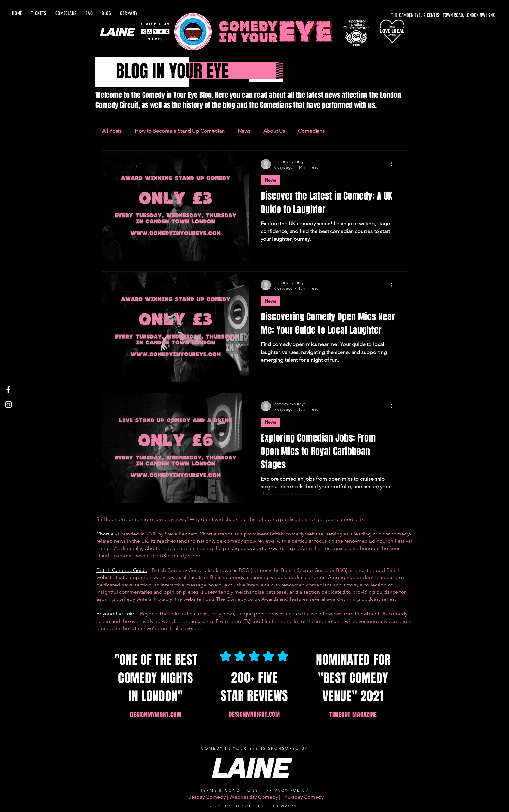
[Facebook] (8, 390)
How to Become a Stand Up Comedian (180, 131)
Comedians (311, 131)
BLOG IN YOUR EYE (172, 71)
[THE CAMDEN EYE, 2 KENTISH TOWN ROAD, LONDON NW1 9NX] (425, 15)
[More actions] (394, 164)
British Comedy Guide (122, 570)
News (244, 131)
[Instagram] (8, 405)
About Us (274, 131)
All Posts (112, 131)
